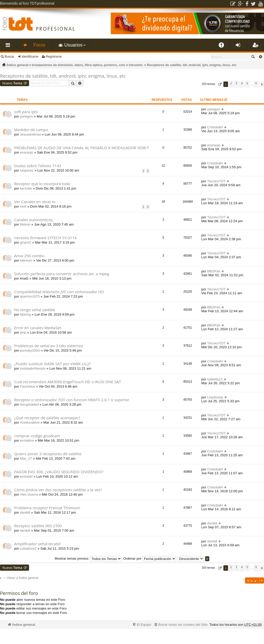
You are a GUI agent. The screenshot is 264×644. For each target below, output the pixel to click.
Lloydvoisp (215, 397)
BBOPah (214, 271)
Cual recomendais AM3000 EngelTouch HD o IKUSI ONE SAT (68, 382)
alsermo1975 (30, 296)
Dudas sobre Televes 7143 (38, 166)
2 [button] (231, 83)
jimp (23, 332)
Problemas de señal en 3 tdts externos (49, 346)
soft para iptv (26, 112)
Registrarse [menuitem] (256, 47)
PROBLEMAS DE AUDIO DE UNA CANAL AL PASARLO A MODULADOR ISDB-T (82, 148)
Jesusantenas (30, 134)
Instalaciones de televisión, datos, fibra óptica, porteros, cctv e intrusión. (87, 65)
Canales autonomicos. (34, 220)
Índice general (17, 65)
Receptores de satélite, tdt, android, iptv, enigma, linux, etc (192, 65)
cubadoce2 (28, 548)
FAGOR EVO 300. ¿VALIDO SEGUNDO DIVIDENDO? (59, 472)
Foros (39, 45)
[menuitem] (180, 625)
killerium (26, 260)
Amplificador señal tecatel (37, 544)
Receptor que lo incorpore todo (42, 184)
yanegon (27, 116)
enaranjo (27, 152)
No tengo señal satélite (35, 310)
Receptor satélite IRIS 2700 (38, 526)
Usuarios (73, 45)
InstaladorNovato (33, 368)
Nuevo (12, 83)
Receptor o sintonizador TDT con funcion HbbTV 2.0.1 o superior (72, 400)
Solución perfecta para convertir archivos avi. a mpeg (62, 274)
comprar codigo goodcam (37, 436)
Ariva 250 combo (29, 256)
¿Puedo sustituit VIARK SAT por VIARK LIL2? (52, 364)
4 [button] (242, 83)
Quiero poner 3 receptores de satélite (48, 454)
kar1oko (26, 188)
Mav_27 (26, 458)
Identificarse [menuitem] (239, 47)
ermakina (27, 440)
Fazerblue (28, 386)
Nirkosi (25, 224)
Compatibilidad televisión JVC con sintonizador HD (59, 292)
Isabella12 (215, 379)
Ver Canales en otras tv (35, 202)
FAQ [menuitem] (223, 47)
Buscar (9, 57)
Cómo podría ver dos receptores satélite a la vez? (58, 490)
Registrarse (54, 57)
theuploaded (29, 404)
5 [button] (247, 83)
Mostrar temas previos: (88, 558)
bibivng (25, 314)
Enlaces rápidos (9, 47)
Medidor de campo (31, 130)
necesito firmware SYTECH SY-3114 (45, 238)
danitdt (25, 512)
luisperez (27, 170)
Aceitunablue (30, 422)
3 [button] (236, 83)
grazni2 (26, 242)
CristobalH (215, 127)
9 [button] (256, 83)
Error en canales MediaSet (38, 328)
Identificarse (30, 57)
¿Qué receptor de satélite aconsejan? (47, 418)
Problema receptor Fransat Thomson (47, 508)
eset (23, 206)
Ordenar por (150, 558)
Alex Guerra (29, 494)
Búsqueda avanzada (260, 57)
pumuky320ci (30, 350)
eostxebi (26, 476)
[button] (219, 84)
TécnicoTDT (216, 181)
